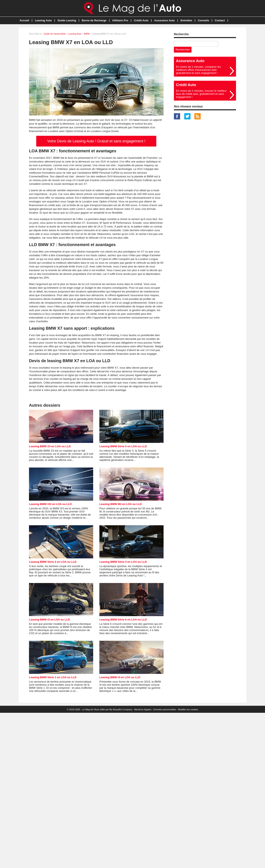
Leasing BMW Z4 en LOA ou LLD (50, 446)
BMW (87, 34)
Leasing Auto (43, 20)
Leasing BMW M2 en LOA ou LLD (121, 504)
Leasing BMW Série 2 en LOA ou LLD (53, 562)
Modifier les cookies (188, 709)
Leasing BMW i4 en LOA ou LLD (120, 677)
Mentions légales (143, 709)
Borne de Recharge (94, 20)
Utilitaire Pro (120, 20)
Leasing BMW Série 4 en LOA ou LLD (123, 562)
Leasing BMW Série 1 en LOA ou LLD (53, 677)
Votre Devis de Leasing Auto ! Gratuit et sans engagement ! (96, 141)
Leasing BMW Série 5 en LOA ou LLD (123, 446)
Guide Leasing (67, 20)
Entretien (186, 20)
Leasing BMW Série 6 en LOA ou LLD (123, 620)
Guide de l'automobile (55, 34)
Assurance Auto (164, 20)
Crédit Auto (141, 20)
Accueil (24, 20)
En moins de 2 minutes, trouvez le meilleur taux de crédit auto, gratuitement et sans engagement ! (201, 94)
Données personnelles (165, 709)
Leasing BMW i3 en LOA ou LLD (49, 620)
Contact (220, 20)
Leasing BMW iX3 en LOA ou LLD (50, 504)
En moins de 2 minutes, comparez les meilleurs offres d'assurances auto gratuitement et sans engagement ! (198, 70)
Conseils (204, 20)
